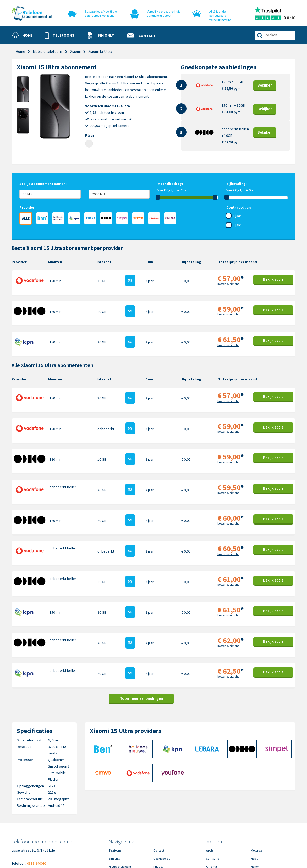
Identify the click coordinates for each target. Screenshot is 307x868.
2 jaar (237, 225)
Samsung (213, 808)
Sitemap (159, 832)
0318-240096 (37, 813)
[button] (62, 36)
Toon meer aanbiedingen (141, 648)
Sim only (114, 808)
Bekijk (265, 85)
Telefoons (115, 800)
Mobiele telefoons (48, 51)
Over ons (115, 824)
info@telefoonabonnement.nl (44, 819)
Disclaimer (161, 824)
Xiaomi (75, 51)
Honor (255, 816)
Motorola (257, 800)
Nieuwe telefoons (120, 816)
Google (211, 824)
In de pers (115, 832)
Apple (210, 800)
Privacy (158, 816)
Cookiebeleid (162, 808)
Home (20, 51)
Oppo (254, 832)
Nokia (255, 808)
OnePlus (212, 816)
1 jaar (237, 216)
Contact (159, 800)
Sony (254, 824)
